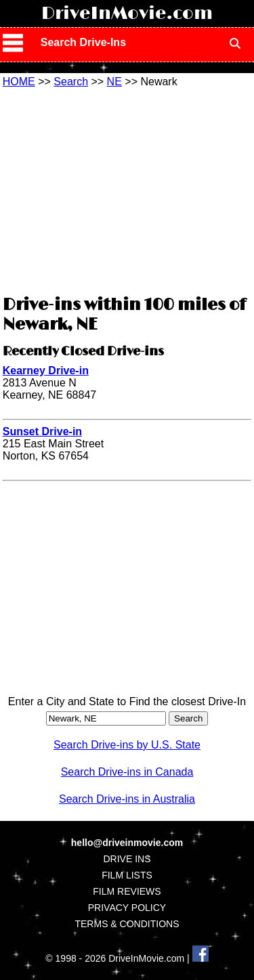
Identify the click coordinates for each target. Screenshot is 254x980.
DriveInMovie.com (127, 14)
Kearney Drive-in (46, 371)
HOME (19, 82)
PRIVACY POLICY (127, 908)
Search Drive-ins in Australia (127, 799)
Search (71, 82)
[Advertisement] (127, 190)
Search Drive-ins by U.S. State (127, 745)
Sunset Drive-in (42, 431)
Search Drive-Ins (83, 42)
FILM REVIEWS (127, 891)
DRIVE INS (127, 859)
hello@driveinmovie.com (127, 843)
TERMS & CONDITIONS (127, 924)
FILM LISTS (127, 875)
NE (114, 82)
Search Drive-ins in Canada (127, 772)
